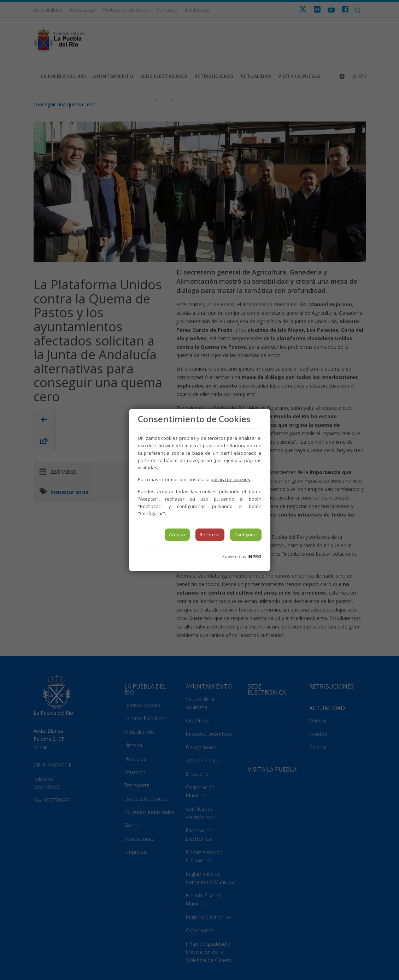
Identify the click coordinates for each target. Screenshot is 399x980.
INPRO (254, 557)
